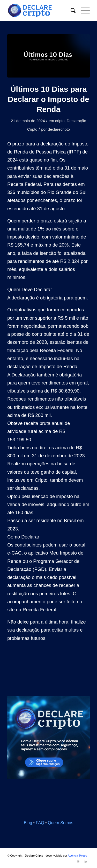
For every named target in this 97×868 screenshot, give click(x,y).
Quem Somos (61, 823)
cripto (60, 121)
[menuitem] (70, 11)
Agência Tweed (77, 856)
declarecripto (59, 129)
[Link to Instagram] (78, 862)
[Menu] (83, 11)
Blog (28, 823)
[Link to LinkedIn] (86, 862)
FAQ (40, 823)
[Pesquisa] (70, 11)
